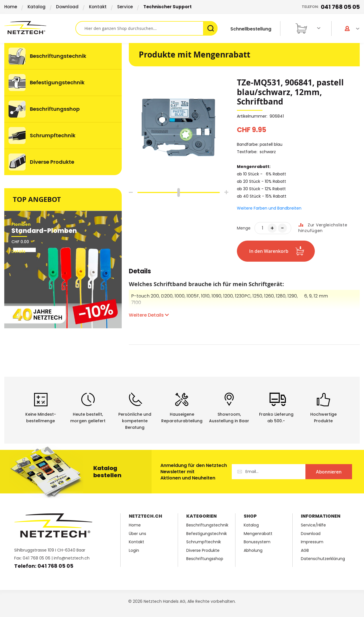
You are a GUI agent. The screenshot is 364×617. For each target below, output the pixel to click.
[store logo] (40, 28)
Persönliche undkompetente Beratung (135, 421)
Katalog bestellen (107, 472)
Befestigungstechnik (207, 534)
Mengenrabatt (258, 534)
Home (11, 7)
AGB (305, 551)
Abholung (253, 551)
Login (134, 551)
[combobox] (146, 28)
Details (140, 272)
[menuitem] (63, 56)
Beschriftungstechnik (207, 525)
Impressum (312, 542)
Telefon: (331, 7)
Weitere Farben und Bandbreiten (269, 208)
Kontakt (98, 7)
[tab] (140, 274)
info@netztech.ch (72, 558)
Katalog (37, 7)
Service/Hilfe (313, 525)
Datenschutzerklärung (323, 559)
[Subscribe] (329, 472)
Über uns (137, 534)
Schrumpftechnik (204, 542)
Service (125, 7)
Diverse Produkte (203, 551)
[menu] (63, 109)
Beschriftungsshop (205, 559)
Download (67, 7)
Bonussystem (257, 542)
